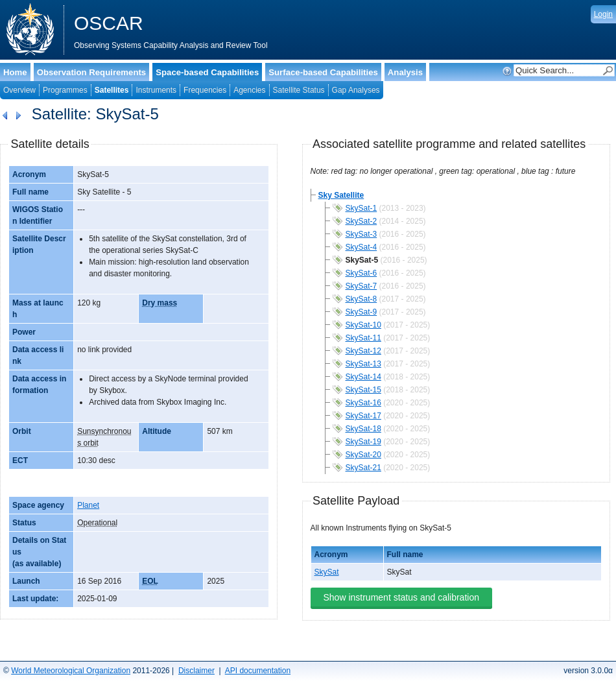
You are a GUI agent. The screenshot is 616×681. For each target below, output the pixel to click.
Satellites (112, 90)
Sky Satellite (341, 195)
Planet (88, 505)
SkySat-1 (361, 208)
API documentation (258, 671)
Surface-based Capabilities (323, 72)
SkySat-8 (361, 299)
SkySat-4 (361, 247)
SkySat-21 (363, 468)
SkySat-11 (363, 338)
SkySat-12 (363, 351)
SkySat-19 (363, 442)
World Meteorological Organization (71, 671)
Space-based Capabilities (207, 72)
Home (15, 72)
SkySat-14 (363, 377)
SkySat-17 (363, 416)
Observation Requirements (92, 72)
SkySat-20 (363, 455)
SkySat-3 (361, 234)
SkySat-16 (363, 403)
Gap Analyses (356, 90)
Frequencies (205, 90)
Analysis (405, 72)
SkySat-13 (363, 364)
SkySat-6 (361, 273)
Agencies (249, 90)
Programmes (65, 90)
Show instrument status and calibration (401, 597)
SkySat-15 (363, 390)
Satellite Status (299, 90)
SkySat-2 (361, 221)
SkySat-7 (361, 286)
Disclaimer (196, 671)
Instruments (156, 90)
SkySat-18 (363, 429)
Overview (19, 90)
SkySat (327, 572)
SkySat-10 (363, 325)
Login (603, 14)
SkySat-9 (361, 312)
